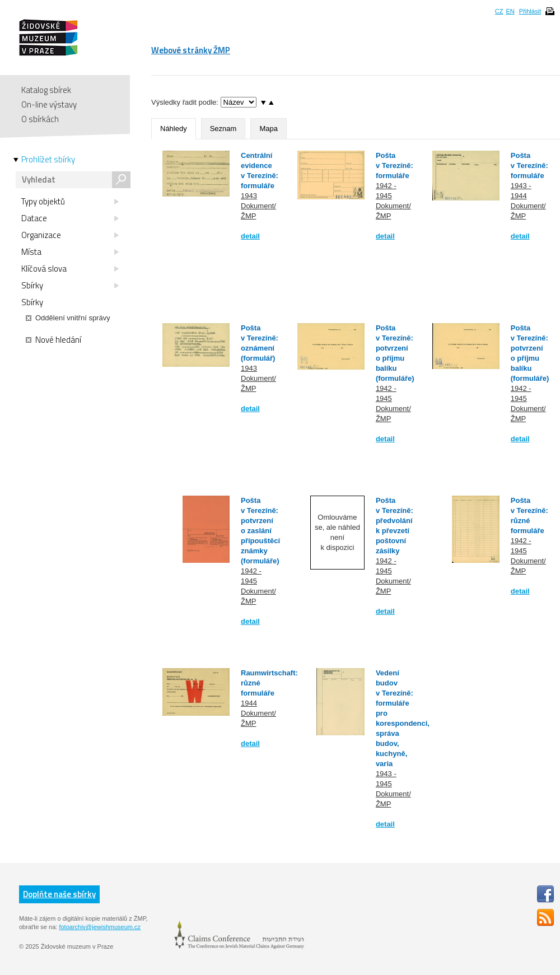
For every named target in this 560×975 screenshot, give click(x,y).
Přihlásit (530, 11)
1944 (249, 703)
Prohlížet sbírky (48, 160)
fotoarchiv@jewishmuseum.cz (100, 927)
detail (250, 236)
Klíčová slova (70, 269)
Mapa (269, 129)
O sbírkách (40, 119)
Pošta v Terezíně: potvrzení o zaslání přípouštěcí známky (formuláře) (260, 531)
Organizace (70, 235)
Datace (70, 218)
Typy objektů (70, 202)
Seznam (223, 129)
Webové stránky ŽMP (191, 50)
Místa (70, 252)
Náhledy (174, 129)
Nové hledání (53, 340)
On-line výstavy (49, 104)
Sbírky (70, 286)
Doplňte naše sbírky (59, 894)
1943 (249, 196)
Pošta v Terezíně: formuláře (395, 165)
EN (510, 11)
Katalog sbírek (46, 90)
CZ (499, 11)
